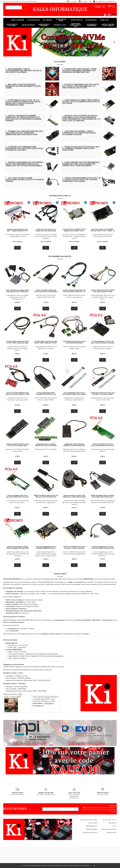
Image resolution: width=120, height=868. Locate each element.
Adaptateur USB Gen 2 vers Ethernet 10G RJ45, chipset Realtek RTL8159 (74, 450)
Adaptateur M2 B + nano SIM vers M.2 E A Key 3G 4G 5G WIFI (103, 399)
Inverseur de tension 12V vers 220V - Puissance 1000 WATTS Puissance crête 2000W (17, 230)
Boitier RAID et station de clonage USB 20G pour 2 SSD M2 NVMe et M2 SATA (103, 502)
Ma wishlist (83, 1)
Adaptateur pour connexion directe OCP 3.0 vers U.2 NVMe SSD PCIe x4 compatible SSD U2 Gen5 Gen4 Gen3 (46, 445)
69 (71, 242)
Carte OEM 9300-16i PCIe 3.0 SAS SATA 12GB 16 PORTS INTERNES (103, 236)
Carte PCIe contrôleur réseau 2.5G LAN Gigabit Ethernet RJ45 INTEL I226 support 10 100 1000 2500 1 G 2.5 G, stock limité (17, 548)
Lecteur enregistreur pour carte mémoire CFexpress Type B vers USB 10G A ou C (103, 554)
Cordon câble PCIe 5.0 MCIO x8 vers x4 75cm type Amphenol (74, 296)
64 (43, 242)
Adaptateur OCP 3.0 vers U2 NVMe (46, 449)
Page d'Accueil (111, 832)
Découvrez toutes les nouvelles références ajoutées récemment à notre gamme (23, 86)
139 (46, 405)
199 (100, 242)
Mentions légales (92, 829)
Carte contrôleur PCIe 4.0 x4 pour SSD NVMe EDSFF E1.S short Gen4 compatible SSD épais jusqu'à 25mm (17, 496)
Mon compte (71, 1)
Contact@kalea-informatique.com (104, 1)
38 (46, 508)
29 (103, 302)
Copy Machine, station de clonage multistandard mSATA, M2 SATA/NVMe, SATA (17, 297)
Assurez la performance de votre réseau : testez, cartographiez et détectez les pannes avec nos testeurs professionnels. (25, 164)
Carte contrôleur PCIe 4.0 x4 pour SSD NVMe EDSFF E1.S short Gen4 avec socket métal (103, 445)
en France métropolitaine (17, 792)
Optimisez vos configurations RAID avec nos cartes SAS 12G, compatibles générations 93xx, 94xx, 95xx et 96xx (24, 133)
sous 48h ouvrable (103, 792)
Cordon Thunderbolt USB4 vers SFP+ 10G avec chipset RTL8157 (46, 399)
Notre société (60, 574)
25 (103, 456)
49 (49, 242)
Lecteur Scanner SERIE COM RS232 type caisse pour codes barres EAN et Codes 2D (74, 503)
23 (46, 456)
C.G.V (114, 826)
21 (17, 354)
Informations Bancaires (109, 829)
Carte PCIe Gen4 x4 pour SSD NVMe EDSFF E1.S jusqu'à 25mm (17, 502)
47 (17, 456)
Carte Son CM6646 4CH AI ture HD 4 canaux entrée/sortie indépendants (74, 553)
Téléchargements (91, 826)
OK (94, 865)
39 (20, 242)
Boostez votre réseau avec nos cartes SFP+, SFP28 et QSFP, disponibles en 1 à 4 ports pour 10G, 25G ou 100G (81, 86)
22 (103, 405)
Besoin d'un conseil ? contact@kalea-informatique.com (74, 793)
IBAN (20, 694)
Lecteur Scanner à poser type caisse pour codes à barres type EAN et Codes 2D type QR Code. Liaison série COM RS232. (74, 496)
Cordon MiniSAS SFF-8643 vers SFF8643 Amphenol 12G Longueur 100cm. (17, 349)
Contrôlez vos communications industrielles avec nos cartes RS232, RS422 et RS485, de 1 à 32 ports (24, 148)
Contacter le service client (89, 820)
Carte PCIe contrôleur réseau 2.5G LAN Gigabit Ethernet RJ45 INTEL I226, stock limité (17, 554)
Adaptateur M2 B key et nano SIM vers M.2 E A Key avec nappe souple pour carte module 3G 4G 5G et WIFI (103, 394)
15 (74, 405)
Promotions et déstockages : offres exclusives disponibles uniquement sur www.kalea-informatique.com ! (79, 71)
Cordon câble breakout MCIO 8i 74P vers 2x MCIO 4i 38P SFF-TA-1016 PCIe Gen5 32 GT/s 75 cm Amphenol (74, 291)
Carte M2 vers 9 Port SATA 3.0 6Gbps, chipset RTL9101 (17, 450)
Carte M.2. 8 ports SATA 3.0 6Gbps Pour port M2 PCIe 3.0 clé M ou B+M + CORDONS (46, 236)
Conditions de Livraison (90, 832)
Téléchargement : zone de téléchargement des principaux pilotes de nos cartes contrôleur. (23, 71)
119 (74, 559)
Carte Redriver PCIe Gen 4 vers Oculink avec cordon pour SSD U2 (17, 399)
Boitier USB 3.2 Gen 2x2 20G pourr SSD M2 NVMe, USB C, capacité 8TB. (46, 502)
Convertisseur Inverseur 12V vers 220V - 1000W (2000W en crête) (17, 236)
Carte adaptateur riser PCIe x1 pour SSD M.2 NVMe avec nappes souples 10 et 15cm (74, 394)
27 (46, 354)
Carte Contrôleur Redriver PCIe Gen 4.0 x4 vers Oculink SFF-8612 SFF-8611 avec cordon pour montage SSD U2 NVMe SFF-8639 (17, 394)
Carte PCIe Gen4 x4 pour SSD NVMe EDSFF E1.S (103, 450)
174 (46, 302)
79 (103, 508)
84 (74, 456)
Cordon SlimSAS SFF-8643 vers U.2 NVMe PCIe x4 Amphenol (46, 348)
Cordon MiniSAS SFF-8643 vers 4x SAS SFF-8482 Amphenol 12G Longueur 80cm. (103, 297)
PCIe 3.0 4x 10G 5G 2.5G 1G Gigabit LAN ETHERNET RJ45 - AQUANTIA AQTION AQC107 (74, 236)
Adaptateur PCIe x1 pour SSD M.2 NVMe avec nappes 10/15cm (74, 399)
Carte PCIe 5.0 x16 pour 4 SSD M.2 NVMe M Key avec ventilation (103, 348)
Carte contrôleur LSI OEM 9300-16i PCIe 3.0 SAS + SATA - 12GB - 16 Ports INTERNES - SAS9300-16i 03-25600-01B (103, 230)
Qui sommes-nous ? (109, 820)
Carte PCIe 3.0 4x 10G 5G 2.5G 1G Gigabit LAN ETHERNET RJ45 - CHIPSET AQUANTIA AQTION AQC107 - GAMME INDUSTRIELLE (74, 230)
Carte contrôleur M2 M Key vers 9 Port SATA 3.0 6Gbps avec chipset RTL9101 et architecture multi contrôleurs (17, 445)
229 (17, 302)
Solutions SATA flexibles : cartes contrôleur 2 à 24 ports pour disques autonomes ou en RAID (79, 133)
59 (15, 242)
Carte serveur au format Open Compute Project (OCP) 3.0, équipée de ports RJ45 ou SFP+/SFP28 (81, 102)
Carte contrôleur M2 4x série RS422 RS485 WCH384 (74, 348)
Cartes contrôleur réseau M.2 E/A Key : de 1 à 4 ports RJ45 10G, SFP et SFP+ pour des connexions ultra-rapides (81, 180)
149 (105, 242)
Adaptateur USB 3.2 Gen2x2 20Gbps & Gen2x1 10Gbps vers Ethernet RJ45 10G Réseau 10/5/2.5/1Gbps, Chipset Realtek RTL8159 (74, 445)
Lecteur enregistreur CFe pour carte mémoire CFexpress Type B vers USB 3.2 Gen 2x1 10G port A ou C (103, 548)
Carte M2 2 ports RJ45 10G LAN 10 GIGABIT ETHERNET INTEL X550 (46, 296)
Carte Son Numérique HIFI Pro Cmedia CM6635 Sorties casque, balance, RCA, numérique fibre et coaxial (46, 554)
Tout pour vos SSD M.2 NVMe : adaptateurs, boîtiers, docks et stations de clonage (25, 180)
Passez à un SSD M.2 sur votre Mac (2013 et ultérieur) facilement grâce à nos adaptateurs (81, 148)
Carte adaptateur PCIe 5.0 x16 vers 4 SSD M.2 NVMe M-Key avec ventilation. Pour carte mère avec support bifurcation (103, 342)
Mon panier (112, 823)
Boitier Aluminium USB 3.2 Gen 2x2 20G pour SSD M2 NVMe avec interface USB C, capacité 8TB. (46, 496)
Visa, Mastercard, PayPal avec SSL (46, 792)
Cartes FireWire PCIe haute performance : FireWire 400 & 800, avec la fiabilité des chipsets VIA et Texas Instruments (81, 164)
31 (17, 508)
